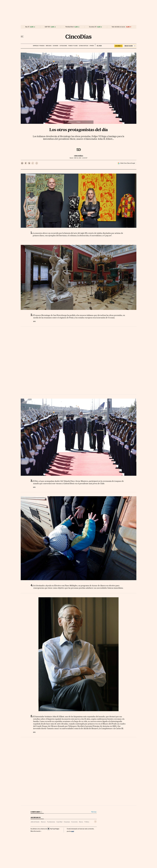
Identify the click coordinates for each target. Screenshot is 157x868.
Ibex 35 (27, 27)
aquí (73, 831)
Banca (81, 822)
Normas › (94, 812)
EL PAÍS (98, 45)
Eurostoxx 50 (93, 27)
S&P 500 (47, 27)
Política (87, 822)
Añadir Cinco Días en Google (128, 163)
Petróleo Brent (70, 27)
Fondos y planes (73, 46)
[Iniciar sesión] (130, 46)
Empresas (67, 822)
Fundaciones (51, 822)
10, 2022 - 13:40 (81, 158)
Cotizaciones (63, 46)
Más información (36, 831)
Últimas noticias (84, 46)
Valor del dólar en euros (118, 27)
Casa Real (59, 822)
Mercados (49, 46)
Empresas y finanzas (39, 46)
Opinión (92, 46)
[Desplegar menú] (22, 37)
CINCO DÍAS (79, 156)
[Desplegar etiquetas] (95, 822)
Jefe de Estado (35, 822)
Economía (56, 46)
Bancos (43, 822)
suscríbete (118, 46)
